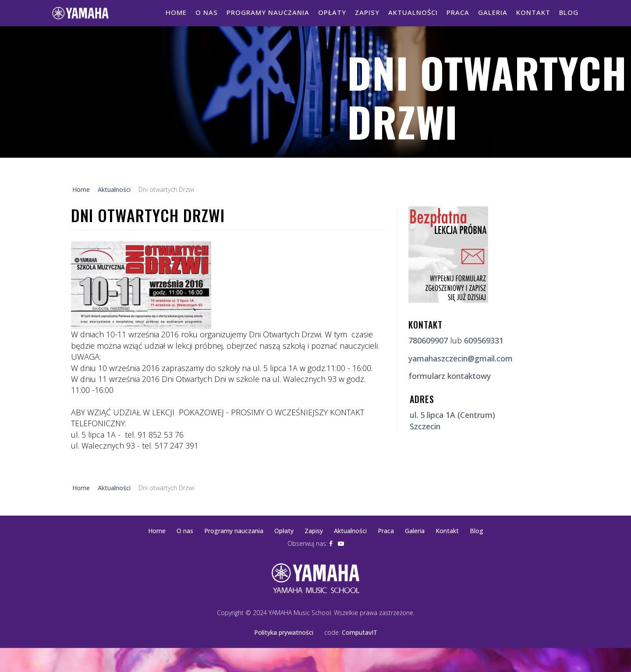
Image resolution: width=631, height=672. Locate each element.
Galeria (493, 12)
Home (176, 12)
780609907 (428, 340)
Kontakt (533, 12)
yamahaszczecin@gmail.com (461, 358)
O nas (207, 12)
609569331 (484, 340)
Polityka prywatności (284, 632)
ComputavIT (360, 632)
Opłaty (332, 12)
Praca (458, 12)
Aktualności (413, 12)
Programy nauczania (268, 12)
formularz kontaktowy (450, 376)
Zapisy (367, 12)
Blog (569, 12)
